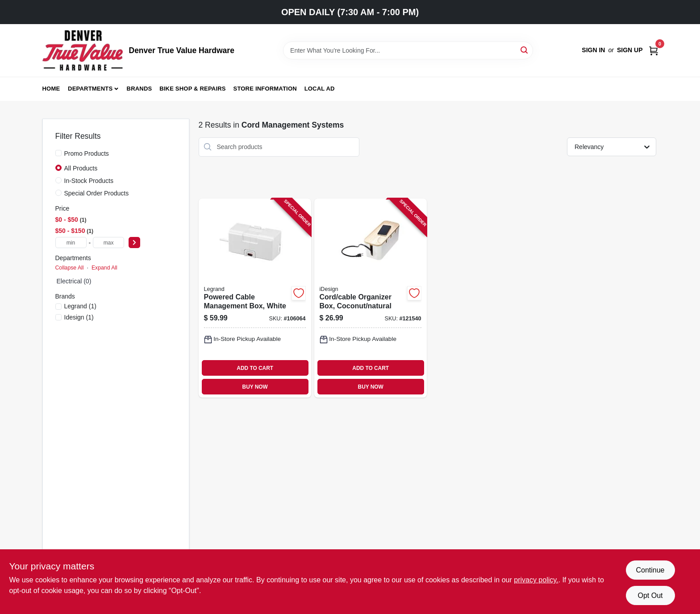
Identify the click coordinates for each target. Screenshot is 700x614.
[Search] (525, 50)
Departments (90, 89)
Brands (140, 89)
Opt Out (650, 595)
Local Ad (320, 89)
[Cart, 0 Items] (654, 50)
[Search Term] (408, 50)
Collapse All (70, 268)
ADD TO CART (255, 368)
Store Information (265, 89)
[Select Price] (134, 243)
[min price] (71, 243)
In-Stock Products (89, 181)
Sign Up (630, 50)
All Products (81, 168)
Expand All (104, 268)
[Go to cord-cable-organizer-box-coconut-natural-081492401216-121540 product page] (371, 298)
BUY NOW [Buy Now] (255, 387)
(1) (80, 306)
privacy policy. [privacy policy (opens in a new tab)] (536, 580)
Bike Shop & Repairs (193, 89)
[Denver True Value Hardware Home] (83, 50)
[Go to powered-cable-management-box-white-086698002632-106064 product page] (255, 298)
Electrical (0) (74, 281)
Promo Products (87, 153)
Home (51, 89)
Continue (650, 570)
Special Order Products (97, 193)
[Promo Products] (58, 153)
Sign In (593, 50)
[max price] (108, 243)
